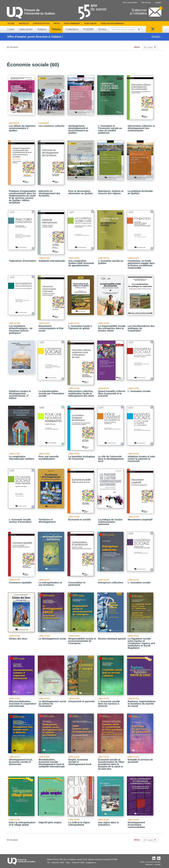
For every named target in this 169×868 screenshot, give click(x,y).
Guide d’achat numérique (112, 24)
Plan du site (146, 2)
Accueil (11, 24)
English (158, 2)
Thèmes (56, 29)
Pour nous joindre (130, 2)
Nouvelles (24, 24)
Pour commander (72, 24)
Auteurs (42, 29)
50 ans (102, 29)
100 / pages (148, 47)
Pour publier (90, 24)
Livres (11, 29)
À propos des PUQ (41, 24)
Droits (57, 24)
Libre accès (26, 29)
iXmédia (157, 864)
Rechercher (140, 29)
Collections (72, 29)
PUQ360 (88, 29)
